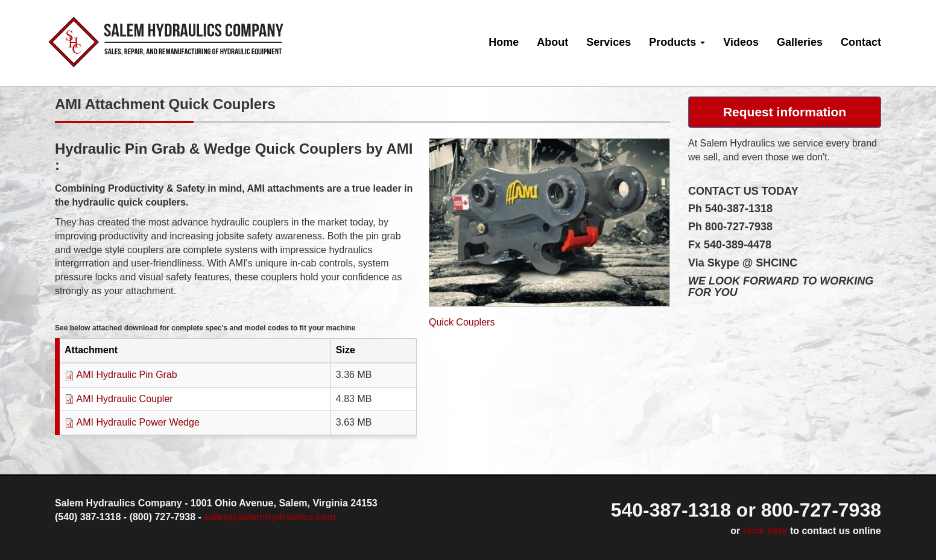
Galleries (800, 42)
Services (609, 42)
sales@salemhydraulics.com (270, 517)
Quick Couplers (462, 322)
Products (677, 42)
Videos (741, 42)
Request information (785, 112)
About (552, 42)
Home (504, 42)
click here (765, 531)
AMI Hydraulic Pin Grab (127, 375)
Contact (861, 42)
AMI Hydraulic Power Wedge (138, 422)
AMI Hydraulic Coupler (125, 399)
